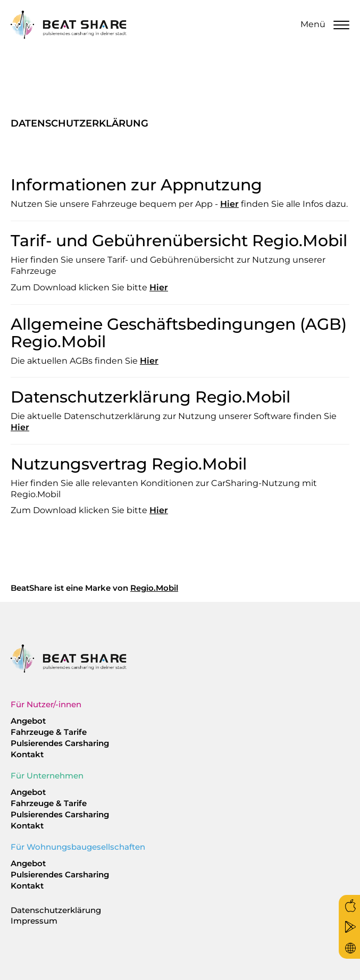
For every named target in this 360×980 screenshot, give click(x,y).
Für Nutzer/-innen (46, 704)
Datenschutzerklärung (56, 910)
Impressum (34, 921)
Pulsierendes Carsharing (60, 743)
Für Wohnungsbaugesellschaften (78, 847)
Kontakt (27, 754)
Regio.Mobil (154, 588)
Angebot (28, 721)
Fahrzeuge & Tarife (49, 732)
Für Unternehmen (47, 776)
